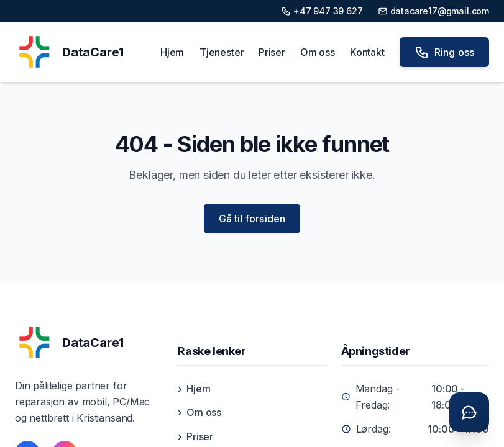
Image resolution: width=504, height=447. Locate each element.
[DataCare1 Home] (69, 52)
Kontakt (367, 52)
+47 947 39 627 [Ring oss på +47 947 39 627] (322, 11)
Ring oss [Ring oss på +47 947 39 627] (444, 52)
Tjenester (222, 52)
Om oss (318, 52)
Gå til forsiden (252, 219)
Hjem (172, 52)
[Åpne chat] (469, 412)
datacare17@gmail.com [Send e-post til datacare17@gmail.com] (433, 11)
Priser (272, 52)
